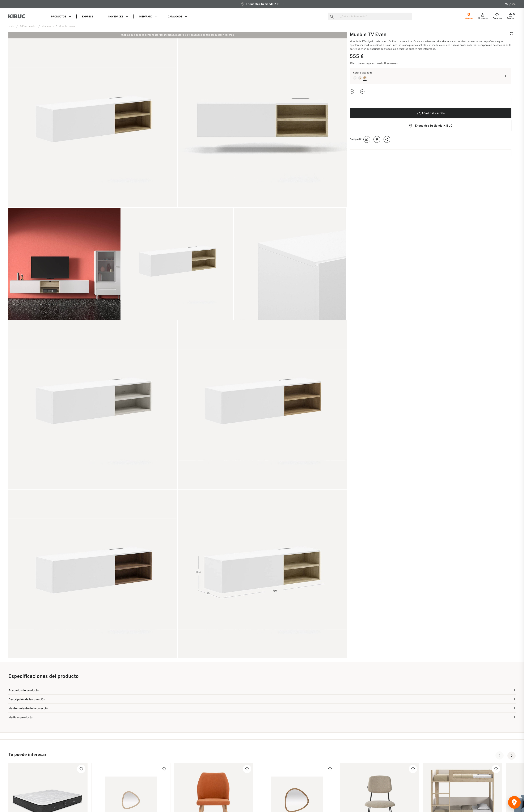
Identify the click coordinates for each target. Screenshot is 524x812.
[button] (500, 756)
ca (514, 4)
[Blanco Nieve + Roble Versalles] (360, 78)
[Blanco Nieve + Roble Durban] (365, 78)
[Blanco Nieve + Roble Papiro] (355, 78)
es (506, 4)
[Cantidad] (357, 92)
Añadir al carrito (431, 113)
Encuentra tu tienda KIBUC (262, 4)
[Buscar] (370, 16)
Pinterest (377, 139)
